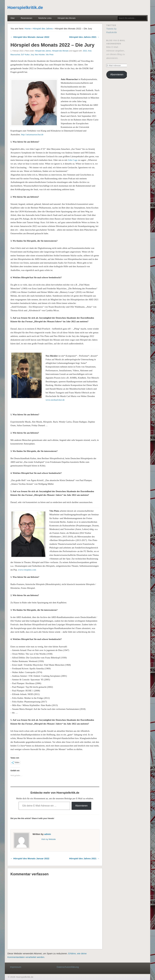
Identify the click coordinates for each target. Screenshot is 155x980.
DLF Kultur (25, 55)
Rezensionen (26, 18)
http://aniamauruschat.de (32, 134)
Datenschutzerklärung (68, 967)
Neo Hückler (40, 55)
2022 (85, 51)
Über (13, 18)
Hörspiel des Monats (67, 18)
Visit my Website (48, 839)
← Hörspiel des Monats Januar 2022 (30, 37)
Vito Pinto (50, 55)
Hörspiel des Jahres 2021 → (84, 37)
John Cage (73, 160)
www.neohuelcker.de (55, 400)
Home (28, 29)
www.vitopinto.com (27, 570)
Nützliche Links (45, 18)
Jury (32, 55)
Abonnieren (81, 806)
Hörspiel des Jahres (43, 29)
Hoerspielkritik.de (25, 7)
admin (48, 834)
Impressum (16, 967)
